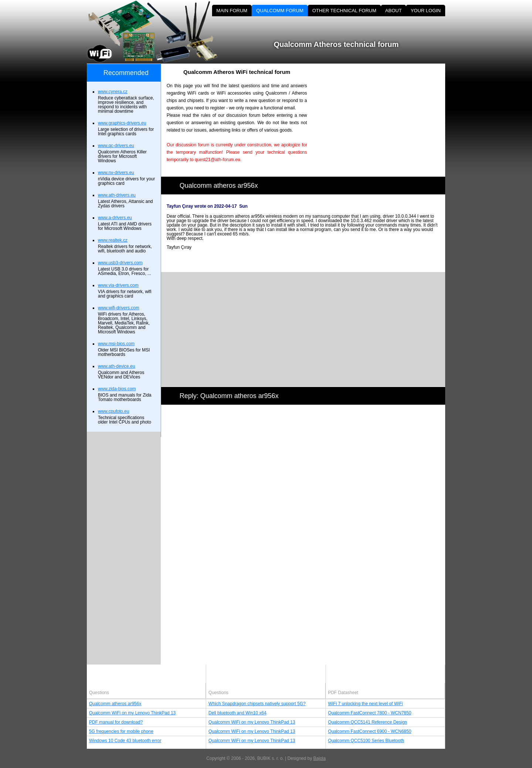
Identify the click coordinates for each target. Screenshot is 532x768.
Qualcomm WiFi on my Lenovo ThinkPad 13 (132, 713)
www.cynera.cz (113, 92)
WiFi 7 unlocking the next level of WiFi (366, 704)
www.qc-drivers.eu (116, 146)
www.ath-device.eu (117, 366)
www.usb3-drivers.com (120, 263)
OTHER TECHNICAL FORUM (344, 11)
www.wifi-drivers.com (119, 308)
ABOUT (394, 11)
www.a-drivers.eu (115, 218)
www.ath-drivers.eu (117, 195)
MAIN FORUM (232, 11)
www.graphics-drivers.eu (122, 123)
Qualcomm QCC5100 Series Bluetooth (366, 741)
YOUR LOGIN (426, 11)
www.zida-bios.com (117, 389)
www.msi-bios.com (116, 344)
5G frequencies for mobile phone (121, 731)
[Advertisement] (382, 115)
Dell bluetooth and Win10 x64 (237, 713)
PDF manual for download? (116, 722)
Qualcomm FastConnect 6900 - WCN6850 (370, 731)
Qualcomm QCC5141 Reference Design (368, 722)
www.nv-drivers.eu (116, 173)
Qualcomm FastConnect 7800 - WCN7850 (370, 713)
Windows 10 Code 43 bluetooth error (125, 741)
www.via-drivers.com (118, 285)
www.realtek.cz (113, 240)
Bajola (319, 758)
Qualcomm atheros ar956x (115, 704)
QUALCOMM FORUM (280, 11)
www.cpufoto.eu (114, 411)
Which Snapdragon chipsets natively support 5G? (257, 704)
